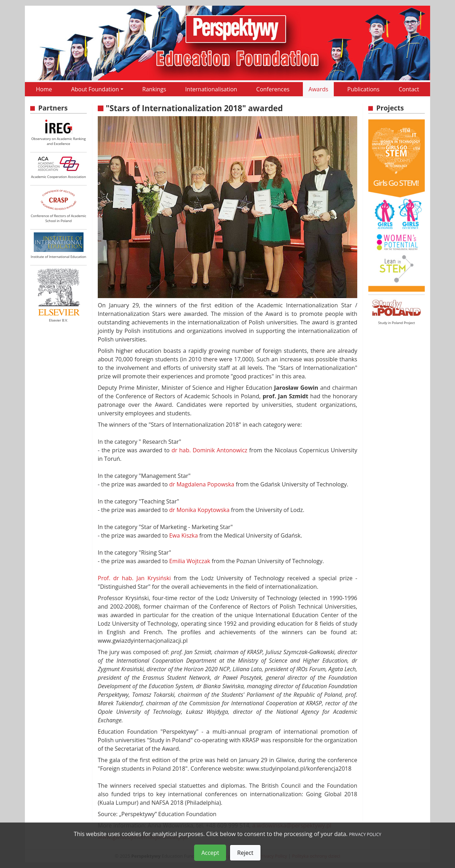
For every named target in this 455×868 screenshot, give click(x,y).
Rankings (154, 89)
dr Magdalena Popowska (202, 484)
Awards (318, 89)
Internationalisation (211, 89)
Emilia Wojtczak (190, 561)
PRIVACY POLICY (365, 834)
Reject (245, 853)
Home (44, 89)
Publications (363, 89)
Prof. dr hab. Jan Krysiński (134, 578)
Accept (210, 853)
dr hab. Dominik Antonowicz (209, 450)
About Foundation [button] (95, 89)
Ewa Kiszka (184, 535)
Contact (409, 89)
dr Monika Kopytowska (199, 510)
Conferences (273, 89)
